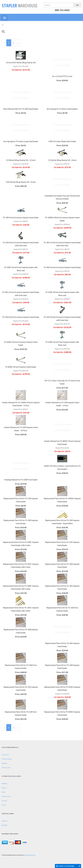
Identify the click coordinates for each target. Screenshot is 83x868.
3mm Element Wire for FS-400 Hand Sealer (21, 109)
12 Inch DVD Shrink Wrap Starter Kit (21, 62)
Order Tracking (7, 759)
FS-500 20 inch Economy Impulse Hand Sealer (21, 317)
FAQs (4, 792)
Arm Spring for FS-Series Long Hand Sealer (21, 141)
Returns (4, 788)
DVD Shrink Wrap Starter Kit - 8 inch (21, 182)
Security (4, 801)
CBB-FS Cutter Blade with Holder (62, 141)
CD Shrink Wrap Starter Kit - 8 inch (62, 160)
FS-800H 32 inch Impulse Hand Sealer (21, 367)
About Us (5, 821)
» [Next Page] (19, 44)
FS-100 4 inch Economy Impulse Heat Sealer (21, 217)
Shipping (4, 783)
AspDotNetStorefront (30, 855)
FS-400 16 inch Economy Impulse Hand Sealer (62, 267)
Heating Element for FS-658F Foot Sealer (21, 480)
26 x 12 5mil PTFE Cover (62, 76)
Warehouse (20, 6)
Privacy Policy (6, 796)
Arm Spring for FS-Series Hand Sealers (62, 109)
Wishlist (4, 763)
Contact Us (5, 755)
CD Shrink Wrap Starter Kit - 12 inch (21, 160)
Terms (4, 805)
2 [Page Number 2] (14, 43)
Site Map (4, 825)
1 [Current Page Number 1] (10, 44)
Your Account (6, 768)
